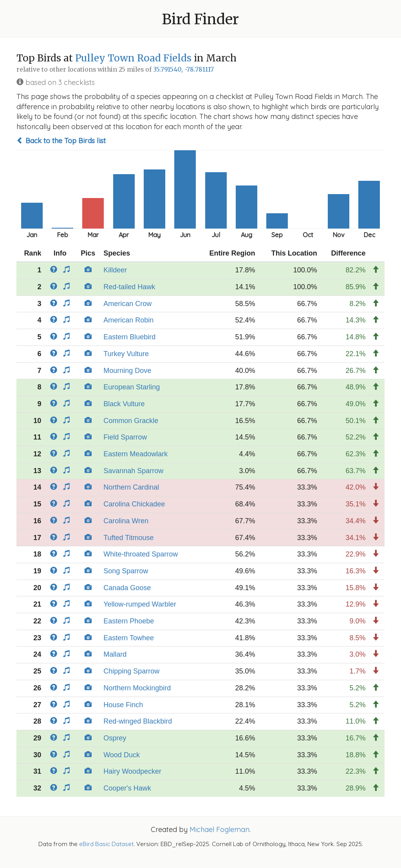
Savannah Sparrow (133, 471)
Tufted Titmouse (128, 538)
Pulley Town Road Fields (133, 58)
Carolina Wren (126, 521)
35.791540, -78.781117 (183, 69)
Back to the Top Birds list (61, 141)
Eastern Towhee (129, 638)
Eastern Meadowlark (135, 454)
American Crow (127, 304)
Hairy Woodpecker (132, 771)
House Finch (123, 705)
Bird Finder (200, 19)
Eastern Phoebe (129, 621)
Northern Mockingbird (137, 688)
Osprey (115, 738)
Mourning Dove (127, 371)
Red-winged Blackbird (138, 721)
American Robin (128, 320)
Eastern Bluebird (129, 337)
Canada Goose (127, 588)
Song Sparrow (126, 571)
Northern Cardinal (131, 487)
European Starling (132, 387)
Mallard (115, 654)
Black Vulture (124, 404)
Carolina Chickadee (134, 504)
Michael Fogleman (219, 829)
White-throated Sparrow (141, 554)
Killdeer (115, 270)
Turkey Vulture (126, 354)
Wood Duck (122, 755)
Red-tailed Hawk (129, 287)
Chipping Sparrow (131, 671)
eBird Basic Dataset (106, 844)
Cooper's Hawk (127, 788)
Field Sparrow (125, 437)
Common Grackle (131, 421)
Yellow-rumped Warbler (140, 604)
